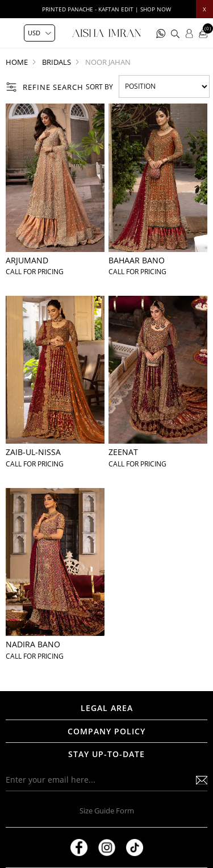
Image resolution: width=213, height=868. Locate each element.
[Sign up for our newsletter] (106, 780)
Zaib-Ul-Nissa (33, 452)
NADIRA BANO (33, 644)
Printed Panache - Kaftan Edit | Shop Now (106, 9)
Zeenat (123, 452)
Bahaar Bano (137, 260)
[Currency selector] (39, 33)
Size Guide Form (107, 811)
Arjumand (27, 260)
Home (17, 62)
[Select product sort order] (164, 86)
